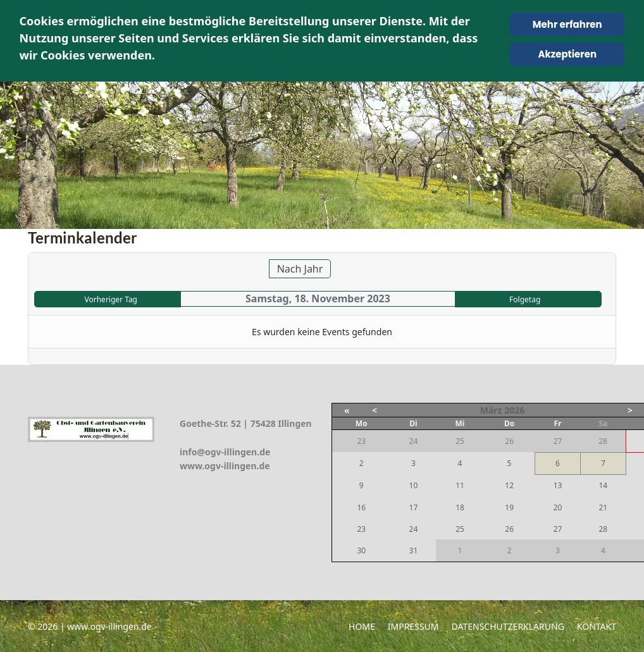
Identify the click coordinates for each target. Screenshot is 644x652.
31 (414, 551)
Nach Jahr (300, 269)
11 (460, 485)
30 (361, 551)
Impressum (413, 626)
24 (414, 529)
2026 (514, 410)
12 (509, 485)
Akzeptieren (567, 54)
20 (558, 507)
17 (414, 507)
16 (361, 507)
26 (509, 529)
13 (558, 485)
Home (362, 626)
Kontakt (597, 626)
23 (361, 529)
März (491, 410)
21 (603, 507)
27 (558, 529)
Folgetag (525, 299)
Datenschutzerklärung (508, 626)
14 (603, 485)
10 (414, 485)
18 (460, 507)
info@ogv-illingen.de (225, 452)
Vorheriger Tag (111, 299)
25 (460, 529)
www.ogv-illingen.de (225, 466)
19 (509, 507)
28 (603, 529)
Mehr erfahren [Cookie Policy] (567, 24)
